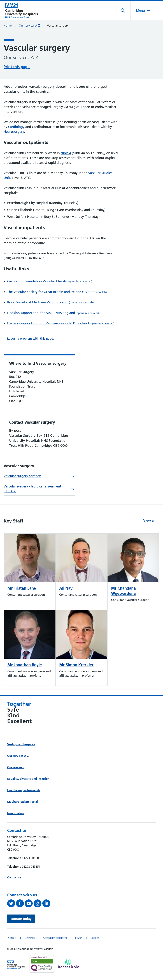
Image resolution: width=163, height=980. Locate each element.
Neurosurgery (14, 132)
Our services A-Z (29, 25)
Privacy (79, 938)
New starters (16, 813)
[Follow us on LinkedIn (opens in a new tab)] (47, 903)
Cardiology (16, 127)
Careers (12, 938)
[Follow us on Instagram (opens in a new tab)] (38, 903)
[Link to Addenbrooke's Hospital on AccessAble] (68, 964)
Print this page (17, 67)
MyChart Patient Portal (22, 802)
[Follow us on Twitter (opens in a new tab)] (12, 903)
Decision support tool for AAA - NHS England (54, 313)
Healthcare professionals (24, 790)
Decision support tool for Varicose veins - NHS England (61, 323)
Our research (16, 767)
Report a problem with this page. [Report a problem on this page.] (30, 339)
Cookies (95, 938)
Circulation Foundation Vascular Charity (50, 281)
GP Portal (30, 938)
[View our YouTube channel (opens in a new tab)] (29, 903)
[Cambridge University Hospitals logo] (22, 10)
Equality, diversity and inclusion (28, 779)
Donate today (21, 919)
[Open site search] (123, 11)
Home (8, 25)
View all (149, 520)
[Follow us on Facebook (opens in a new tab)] (20, 903)
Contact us (14, 877)
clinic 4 (66, 153)
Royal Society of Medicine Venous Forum (50, 302)
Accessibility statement (55, 938)
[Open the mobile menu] (143, 10)
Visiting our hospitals (21, 744)
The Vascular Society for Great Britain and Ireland (57, 292)
